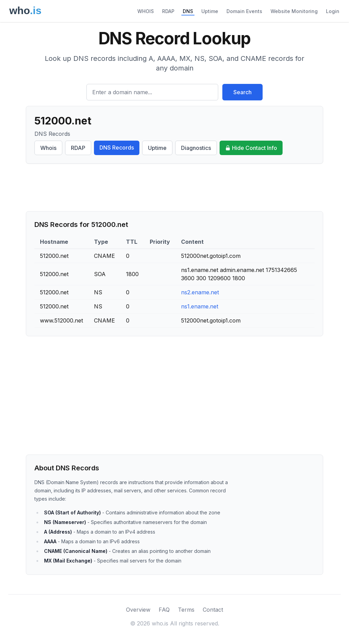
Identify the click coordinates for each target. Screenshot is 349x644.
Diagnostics (196, 148)
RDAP (168, 11)
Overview (138, 610)
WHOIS (146, 11)
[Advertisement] (174, 187)
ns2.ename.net (200, 292)
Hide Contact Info (251, 148)
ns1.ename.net (200, 306)
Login (333, 11)
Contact (213, 610)
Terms (186, 610)
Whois (48, 148)
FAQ (164, 610)
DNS (188, 11)
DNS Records (117, 148)
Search (242, 92)
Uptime (210, 11)
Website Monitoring (294, 11)
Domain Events (244, 11)
